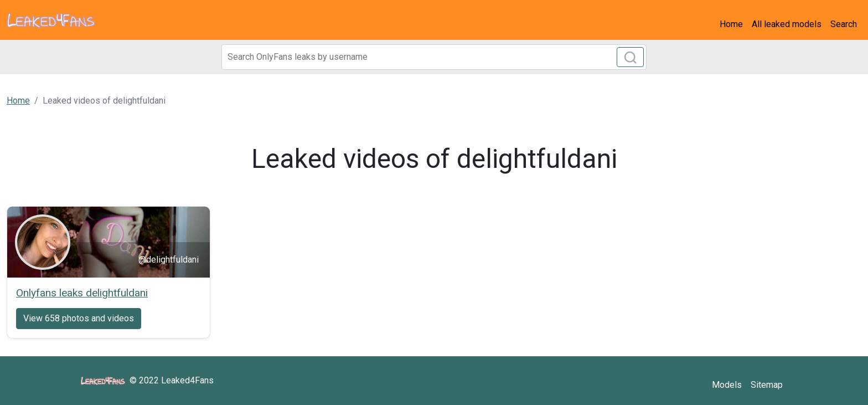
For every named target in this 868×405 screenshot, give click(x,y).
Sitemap (767, 385)
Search (844, 24)
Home (731, 24)
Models (727, 385)
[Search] (434, 57)
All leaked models (787, 24)
